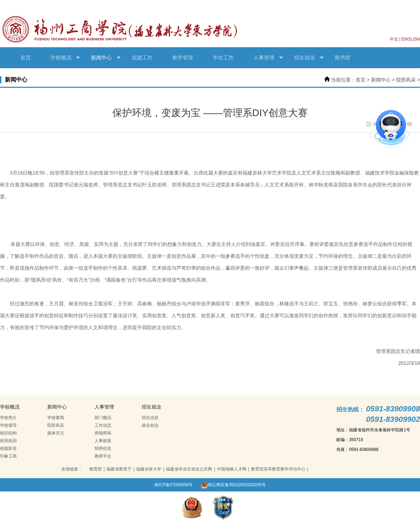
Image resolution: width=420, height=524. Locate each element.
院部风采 (406, 80)
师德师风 (103, 433)
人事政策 (103, 441)
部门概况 (103, 418)
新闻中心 (106, 58)
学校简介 (8, 418)
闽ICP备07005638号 (173, 485)
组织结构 (8, 433)
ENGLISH (411, 39)
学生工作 (223, 58)
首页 (26, 58)
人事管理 (268, 58)
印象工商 (8, 456)
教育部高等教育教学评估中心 (278, 469)
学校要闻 (56, 418)
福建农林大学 (149, 469)
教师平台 (103, 456)
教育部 (96, 469)
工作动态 (103, 425)
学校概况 (65, 58)
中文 (394, 39)
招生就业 (309, 58)
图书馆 (342, 58)
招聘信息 (103, 448)
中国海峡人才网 (232, 469)
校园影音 (8, 448)
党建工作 (142, 58)
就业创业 (150, 425)
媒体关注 (56, 433)
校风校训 (8, 441)
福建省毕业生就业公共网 (189, 469)
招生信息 (150, 418)
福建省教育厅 (119, 469)
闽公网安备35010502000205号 (233, 485)
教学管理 (183, 58)
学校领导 (8, 425)
